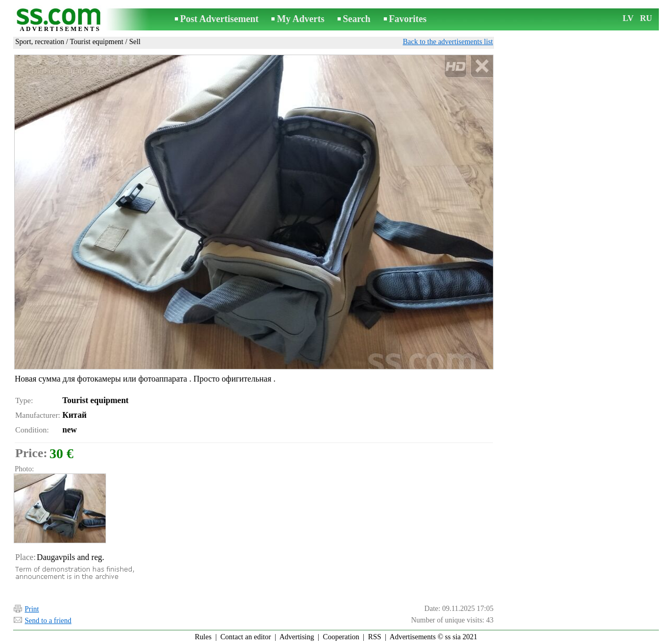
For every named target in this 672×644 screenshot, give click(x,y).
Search (357, 19)
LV (628, 18)
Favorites (408, 19)
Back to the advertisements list (448, 42)
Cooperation (341, 637)
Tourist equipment (97, 42)
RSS (375, 637)
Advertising (297, 637)
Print (32, 609)
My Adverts (300, 19)
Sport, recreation (40, 42)
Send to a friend (48, 621)
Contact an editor (246, 637)
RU (646, 18)
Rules (203, 637)
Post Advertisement (219, 19)
